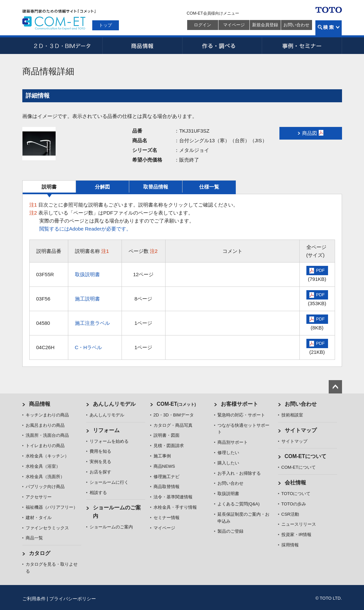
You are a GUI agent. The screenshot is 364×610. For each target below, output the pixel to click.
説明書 (49, 187)
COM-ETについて (306, 456)
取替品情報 (156, 187)
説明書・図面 (167, 435)
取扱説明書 (87, 274)
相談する (98, 493)
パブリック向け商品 (45, 487)
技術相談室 (292, 415)
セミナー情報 (167, 518)
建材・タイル (39, 518)
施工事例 (162, 456)
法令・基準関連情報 (173, 497)
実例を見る (100, 462)
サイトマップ (301, 430)
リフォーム (106, 430)
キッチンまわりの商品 (47, 415)
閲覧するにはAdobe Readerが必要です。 (85, 229)
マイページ (234, 25)
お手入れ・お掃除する (239, 473)
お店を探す (100, 472)
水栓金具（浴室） (43, 466)
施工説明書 (87, 299)
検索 (329, 28)
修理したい (228, 453)
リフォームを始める (109, 441)
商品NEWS (164, 466)
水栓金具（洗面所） (45, 477)
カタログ (40, 553)
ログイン (202, 25)
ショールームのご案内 (111, 527)
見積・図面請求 (169, 446)
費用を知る (100, 451)
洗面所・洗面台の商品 (47, 435)
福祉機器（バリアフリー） (52, 507)
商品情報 (142, 46)
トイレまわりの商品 (45, 446)
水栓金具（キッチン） (47, 456)
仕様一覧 (209, 187)
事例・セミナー (302, 46)
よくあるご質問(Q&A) (239, 504)
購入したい (228, 463)
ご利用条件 (34, 599)
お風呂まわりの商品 (45, 425)
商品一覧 (34, 538)
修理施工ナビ (167, 477)
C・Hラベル (89, 347)
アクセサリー (39, 497)
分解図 (102, 187)
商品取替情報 (167, 487)
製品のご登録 (230, 531)
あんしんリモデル (114, 404)
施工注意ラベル (92, 323)
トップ (105, 25)
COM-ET (177, 404)
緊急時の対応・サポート (241, 415)
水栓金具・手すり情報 (175, 507)
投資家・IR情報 (297, 535)
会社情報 (295, 483)
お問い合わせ (296, 25)
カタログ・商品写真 (173, 425)
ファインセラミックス (47, 528)
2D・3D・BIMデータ (62, 46)
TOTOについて (296, 494)
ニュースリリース (299, 524)
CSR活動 (290, 514)
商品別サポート (233, 442)
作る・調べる (222, 46)
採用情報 (290, 545)
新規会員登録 (265, 25)
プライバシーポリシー (73, 599)
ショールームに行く (109, 482)
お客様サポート (239, 404)
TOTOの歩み (294, 504)
